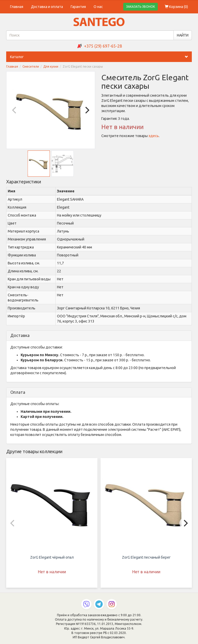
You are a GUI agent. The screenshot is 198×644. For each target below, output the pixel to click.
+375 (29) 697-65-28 (103, 46)
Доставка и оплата (47, 7)
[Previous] (15, 110)
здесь (154, 136)
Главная (17, 7)
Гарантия (78, 7)
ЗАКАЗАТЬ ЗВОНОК (141, 7)
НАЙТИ (183, 35)
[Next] (87, 110)
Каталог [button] (101, 57)
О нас (98, 7)
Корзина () (176, 7)
